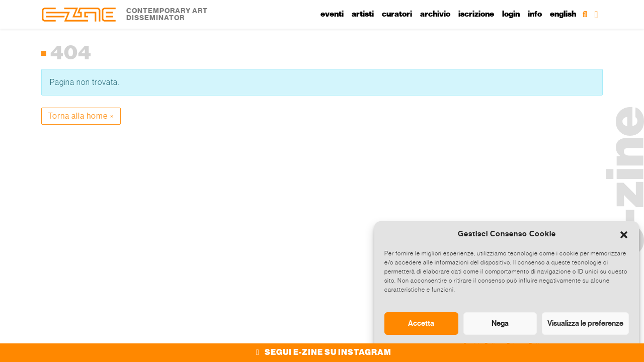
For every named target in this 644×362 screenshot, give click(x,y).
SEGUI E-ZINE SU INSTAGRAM (322, 352)
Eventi (332, 14)
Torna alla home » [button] (81, 116)
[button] (624, 234)
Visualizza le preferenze (585, 323)
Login (511, 14)
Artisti (363, 14)
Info (535, 14)
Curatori (397, 14)
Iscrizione (476, 14)
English (563, 14)
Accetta (421, 323)
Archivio (435, 14)
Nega (500, 323)
